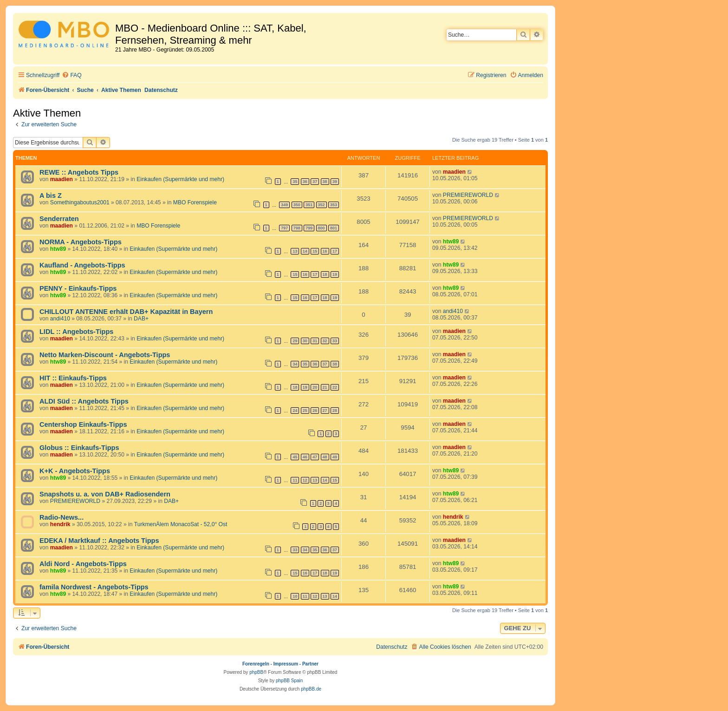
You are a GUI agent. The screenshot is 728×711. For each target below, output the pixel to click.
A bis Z (51, 196)
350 (297, 205)
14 (305, 251)
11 (295, 480)
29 (295, 341)
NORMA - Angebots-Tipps (81, 242)
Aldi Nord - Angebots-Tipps (83, 564)
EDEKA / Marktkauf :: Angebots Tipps (99, 541)
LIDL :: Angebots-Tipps (76, 332)
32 (325, 341)
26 (315, 411)
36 (305, 182)
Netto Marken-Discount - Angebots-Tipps (105, 355)
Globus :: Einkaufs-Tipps (79, 448)
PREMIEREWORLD (468, 195)
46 (305, 457)
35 (295, 182)
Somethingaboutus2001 (80, 202)
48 (325, 457)
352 (322, 205)
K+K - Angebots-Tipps (75, 471)
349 (284, 205)
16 (325, 251)
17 (335, 251)
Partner (310, 664)
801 (334, 228)
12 (305, 480)
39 (335, 182)
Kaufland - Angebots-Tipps (82, 265)
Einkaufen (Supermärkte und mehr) (180, 179)
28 (335, 411)
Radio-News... (62, 517)
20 (315, 387)
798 (297, 228)
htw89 (58, 249)
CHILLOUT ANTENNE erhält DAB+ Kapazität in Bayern (126, 312)
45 (295, 457)
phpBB (256, 672)
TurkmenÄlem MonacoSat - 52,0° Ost (181, 524)
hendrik (60, 524)
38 (325, 182)
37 (315, 182)
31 (315, 341)
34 (295, 364)
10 (295, 596)
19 (335, 274)
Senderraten (59, 219)
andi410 (60, 319)
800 (322, 228)
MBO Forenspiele (195, 202)
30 (305, 341)
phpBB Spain (289, 681)
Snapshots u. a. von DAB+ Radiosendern (105, 494)
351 (309, 205)
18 (325, 274)
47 (315, 457)
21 (325, 387)
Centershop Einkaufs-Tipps (83, 424)
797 (284, 228)
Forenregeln (256, 664)
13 (295, 251)
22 (335, 387)
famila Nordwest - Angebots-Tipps (94, 587)
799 (309, 228)
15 (315, 251)
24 (295, 411)
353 (334, 205)
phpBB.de (311, 689)
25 (305, 411)
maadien (62, 179)
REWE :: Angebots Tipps (79, 172)
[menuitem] (71, 75)
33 (335, 341)
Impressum (286, 664)
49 (335, 457)
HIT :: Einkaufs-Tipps (73, 378)
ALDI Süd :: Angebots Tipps (84, 401)
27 (325, 411)
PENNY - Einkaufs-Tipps (78, 288)
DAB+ (141, 319)
